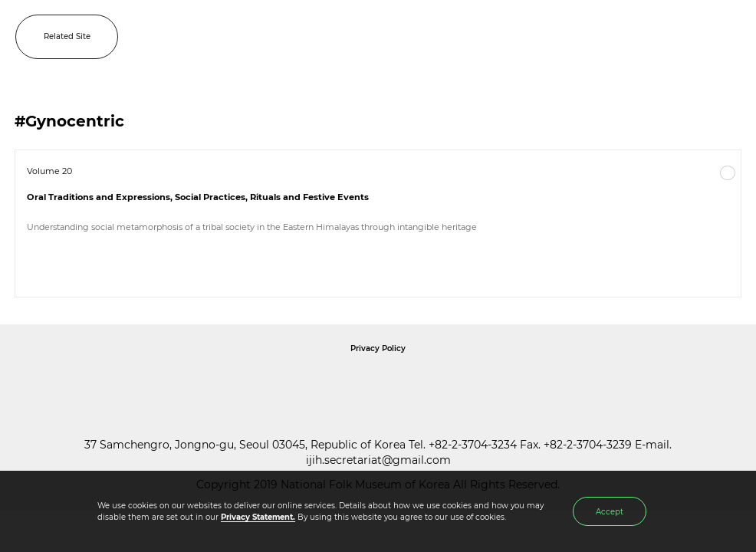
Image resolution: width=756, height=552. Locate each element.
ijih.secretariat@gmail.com (378, 460)
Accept (610, 512)
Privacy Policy (378, 348)
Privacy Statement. (258, 517)
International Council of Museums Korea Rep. (544, 383)
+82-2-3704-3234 (473, 445)
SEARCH (695, 37)
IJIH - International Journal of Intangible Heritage (400, 37)
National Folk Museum (248, 383)
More (728, 173)
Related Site (67, 36)
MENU (729, 37)
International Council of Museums (409, 383)
